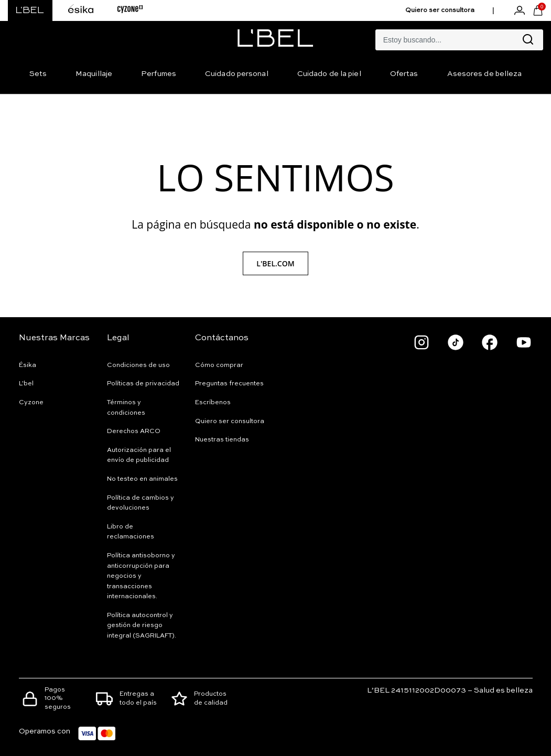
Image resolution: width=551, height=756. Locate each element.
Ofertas (404, 74)
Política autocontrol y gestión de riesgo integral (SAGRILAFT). (142, 626)
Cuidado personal (237, 74)
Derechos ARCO (134, 431)
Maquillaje (94, 74)
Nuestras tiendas (222, 440)
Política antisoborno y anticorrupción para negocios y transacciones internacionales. (141, 576)
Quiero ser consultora (440, 10)
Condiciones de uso (138, 365)
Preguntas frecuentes (229, 384)
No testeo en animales (142, 479)
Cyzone (31, 403)
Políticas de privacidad (143, 384)
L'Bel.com (275, 263)
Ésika (28, 365)
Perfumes (159, 74)
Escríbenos (213, 403)
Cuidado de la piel (329, 74)
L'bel (26, 384)
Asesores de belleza (485, 74)
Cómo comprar (219, 365)
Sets (38, 74)
